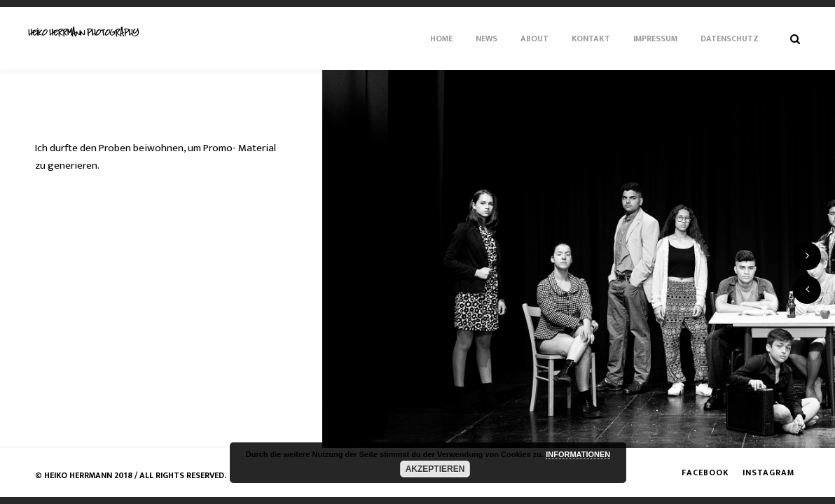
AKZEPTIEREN (435, 469)
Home (441, 38)
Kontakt (591, 38)
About (534, 38)
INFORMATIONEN (578, 454)
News (486, 38)
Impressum (655, 38)
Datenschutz (730, 38)
